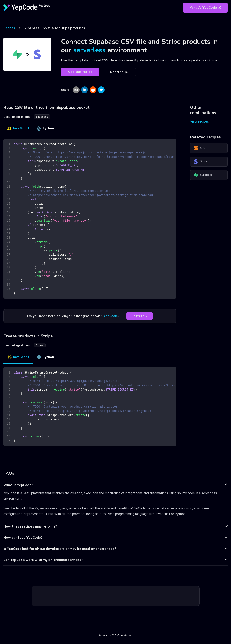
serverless (89, 50)
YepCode (111, 316)
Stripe (200, 162)
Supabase (203, 175)
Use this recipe (80, 72)
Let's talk (140, 316)
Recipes (9, 28)
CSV (199, 148)
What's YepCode (205, 8)
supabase (42, 117)
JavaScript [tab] (18, 128)
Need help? (119, 72)
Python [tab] (45, 128)
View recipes (199, 121)
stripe (40, 345)
